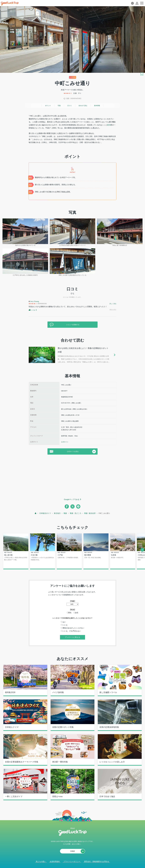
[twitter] (72, 506)
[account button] (137, 3)
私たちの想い (41, 862)
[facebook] (67, 506)
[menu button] (142, 3)
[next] (142, 550)
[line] (78, 506)
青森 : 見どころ (75, 513)
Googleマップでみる (72, 499)
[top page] (36, 513)
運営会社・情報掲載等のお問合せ (97, 862)
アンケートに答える (72, 637)
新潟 (109, 125)
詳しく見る (113, 304)
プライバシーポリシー (72, 862)
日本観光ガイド (45, 513)
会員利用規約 (55, 862)
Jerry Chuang (35, 301)
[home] (10, 4)
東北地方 (57, 513)
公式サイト (65, 442)
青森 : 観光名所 (90, 513)
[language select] (132, 3)
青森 (65, 513)
